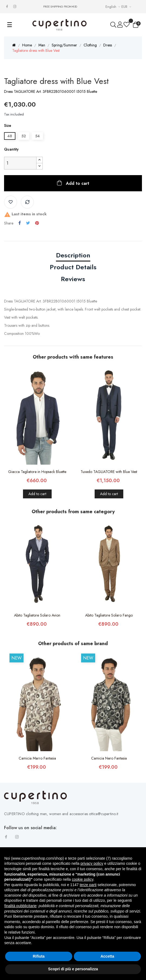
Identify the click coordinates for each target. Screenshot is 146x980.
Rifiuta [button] (39, 956)
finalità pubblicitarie (20, 906)
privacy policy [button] (92, 863)
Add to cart (77, 183)
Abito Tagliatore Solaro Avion (37, 615)
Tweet (28, 223)
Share (20, 223)
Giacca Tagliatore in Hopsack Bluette (37, 472)
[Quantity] (20, 163)
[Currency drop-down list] (127, 7)
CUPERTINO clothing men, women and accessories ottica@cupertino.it (61, 814)
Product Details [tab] (73, 267)
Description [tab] (73, 255)
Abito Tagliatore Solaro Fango (109, 615)
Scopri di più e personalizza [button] (73, 969)
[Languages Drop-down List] (113, 7)
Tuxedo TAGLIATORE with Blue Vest (109, 472)
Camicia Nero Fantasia (109, 758)
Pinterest (37, 223)
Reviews (73, 279)
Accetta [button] (107, 956)
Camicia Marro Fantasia (37, 758)
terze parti (88, 885)
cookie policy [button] (83, 879)
